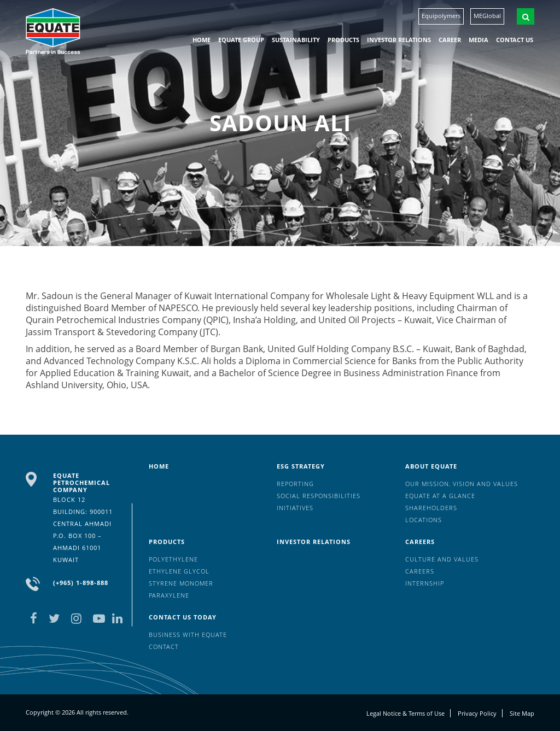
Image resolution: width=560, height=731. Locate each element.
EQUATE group (241, 40)
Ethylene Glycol (179, 571)
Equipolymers (441, 16)
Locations (424, 520)
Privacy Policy (477, 713)
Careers (420, 542)
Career (450, 40)
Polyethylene (173, 559)
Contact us (515, 40)
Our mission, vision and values (462, 484)
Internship (425, 583)
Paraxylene (169, 595)
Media (479, 40)
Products (343, 40)
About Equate (431, 466)
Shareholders (431, 508)
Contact (164, 647)
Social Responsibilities (319, 496)
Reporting (295, 484)
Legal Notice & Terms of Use (406, 713)
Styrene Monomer (181, 583)
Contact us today (183, 617)
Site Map (522, 713)
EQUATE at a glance (440, 496)
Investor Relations (399, 40)
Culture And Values (442, 559)
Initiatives (295, 508)
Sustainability (296, 40)
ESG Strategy (301, 466)
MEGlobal (487, 16)
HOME (202, 40)
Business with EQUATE (188, 634)
